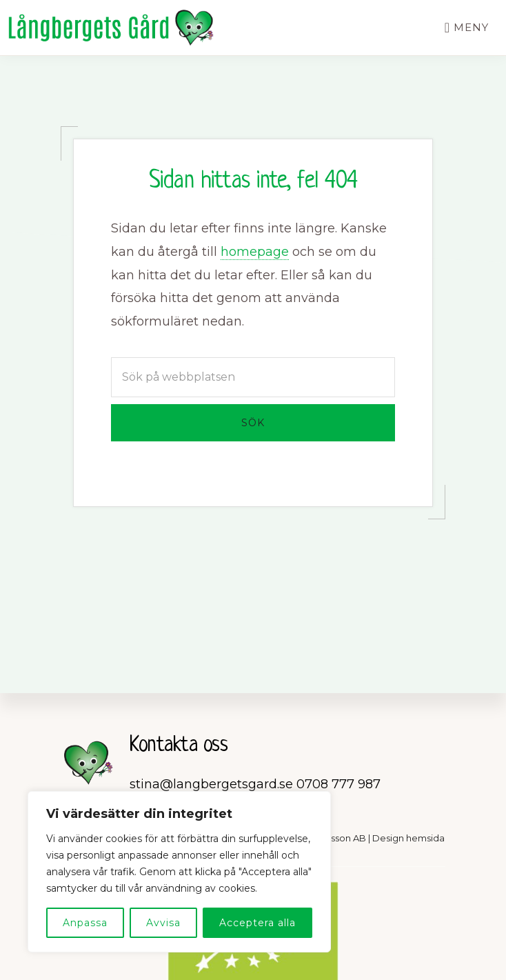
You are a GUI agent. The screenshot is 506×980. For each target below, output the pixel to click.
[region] (179, 872)
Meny (471, 27)
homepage (255, 252)
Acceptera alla (257, 923)
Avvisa (163, 923)
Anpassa (85, 923)
